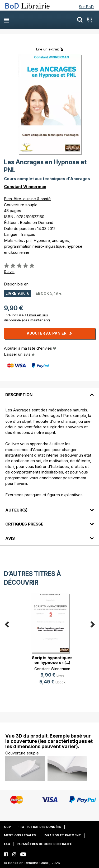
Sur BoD (86, 7)
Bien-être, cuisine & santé (27, 199)
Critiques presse (24, 524)
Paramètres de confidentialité (44, 844)
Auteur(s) (16, 510)
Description (19, 395)
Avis (10, 538)
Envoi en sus (38, 315)
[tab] (49, 392)
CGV (7, 827)
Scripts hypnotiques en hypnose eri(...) (52, 660)
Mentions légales (20, 835)
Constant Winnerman (25, 187)
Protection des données (39, 827)
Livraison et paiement (62, 835)
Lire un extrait (48, 49)
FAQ (7, 844)
